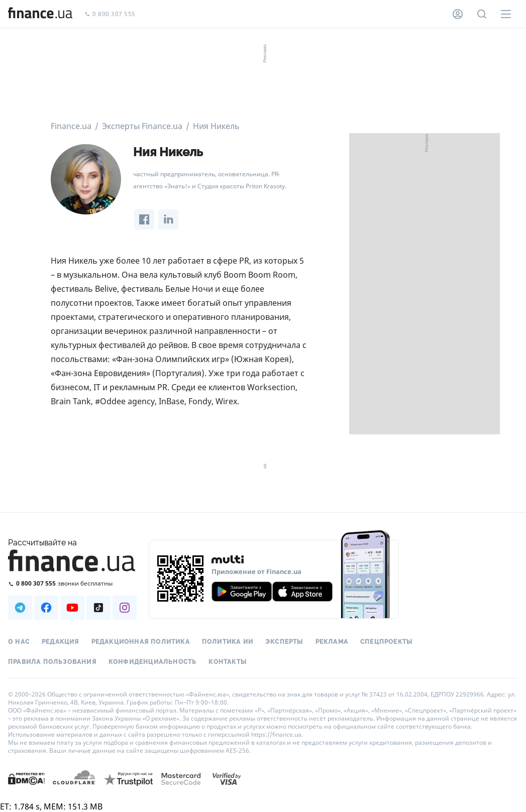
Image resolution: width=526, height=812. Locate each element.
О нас (19, 642)
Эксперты (284, 642)
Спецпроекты (386, 642)
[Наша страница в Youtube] (72, 608)
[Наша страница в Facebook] (46, 608)
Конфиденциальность (153, 662)
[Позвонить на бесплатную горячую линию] (72, 583)
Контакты (228, 662)
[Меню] (506, 14)
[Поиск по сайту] (482, 14)
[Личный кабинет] (458, 14)
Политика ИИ (228, 642)
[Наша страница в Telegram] (20, 608)
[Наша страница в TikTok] (98, 608)
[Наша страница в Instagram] (125, 608)
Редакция (61, 642)
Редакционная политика (141, 642)
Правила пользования (52, 662)
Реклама (332, 642)
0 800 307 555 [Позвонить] (110, 14)
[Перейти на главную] (40, 14)
